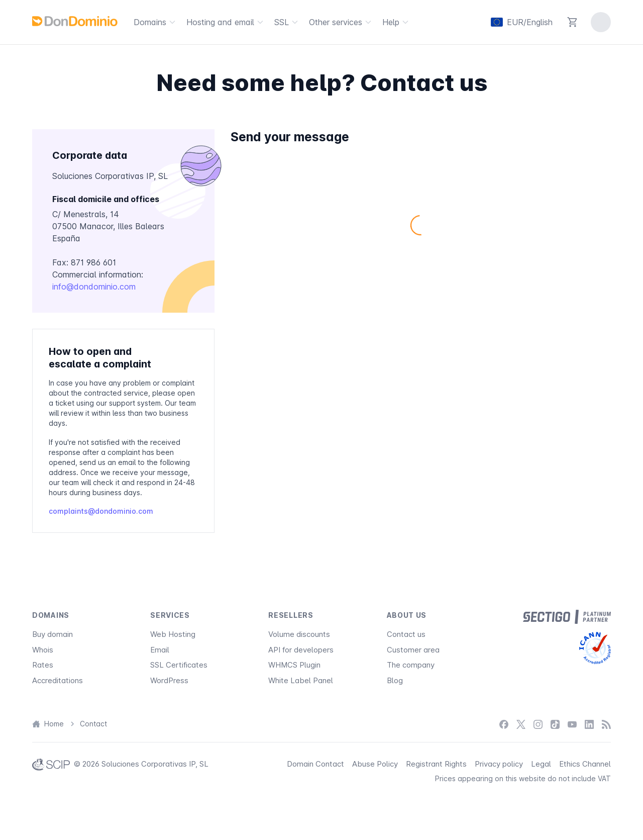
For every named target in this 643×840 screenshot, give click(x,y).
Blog (395, 680)
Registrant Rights (436, 764)
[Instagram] (538, 724)
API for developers (301, 650)
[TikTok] (555, 724)
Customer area (413, 650)
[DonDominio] (75, 21)
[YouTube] (572, 724)
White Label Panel (301, 680)
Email (160, 650)
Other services (342, 22)
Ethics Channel (585, 764)
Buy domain (52, 634)
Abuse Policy (375, 764)
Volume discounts (299, 634)
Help (397, 22)
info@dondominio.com (94, 287)
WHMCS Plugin (294, 665)
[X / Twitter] (521, 724)
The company (411, 665)
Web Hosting (173, 634)
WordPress (169, 680)
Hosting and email (226, 22)
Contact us (406, 634)
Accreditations (58, 680)
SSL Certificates (179, 665)
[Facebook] (504, 724)
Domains (156, 22)
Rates (43, 665)
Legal (541, 764)
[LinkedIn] (589, 724)
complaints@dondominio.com (101, 511)
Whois (43, 650)
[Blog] (606, 724)
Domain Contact (315, 764)
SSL (288, 22)
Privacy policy (499, 764)
